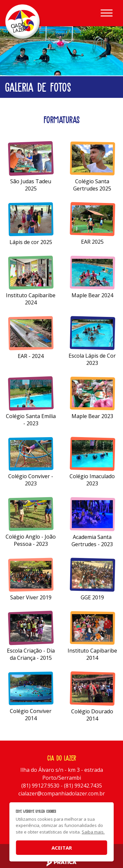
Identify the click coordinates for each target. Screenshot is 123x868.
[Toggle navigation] (107, 13)
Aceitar (62, 848)
